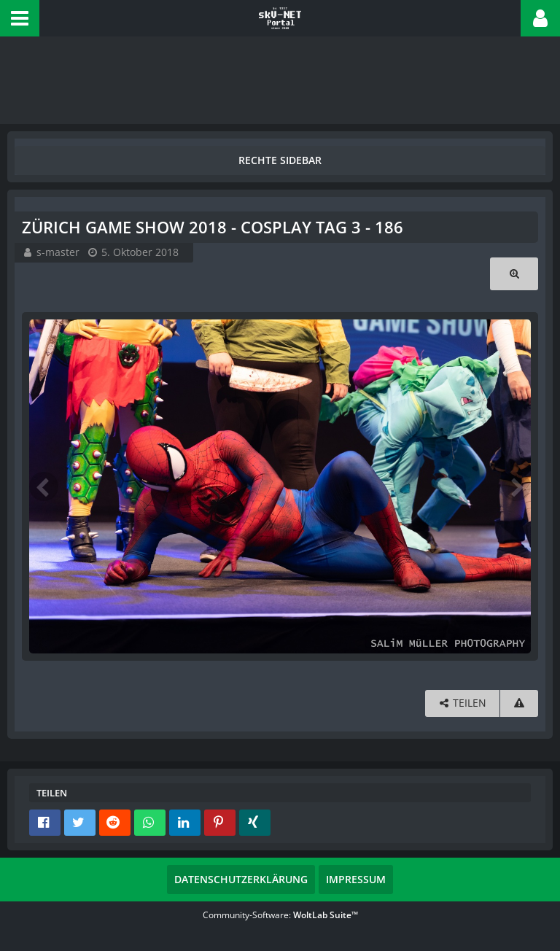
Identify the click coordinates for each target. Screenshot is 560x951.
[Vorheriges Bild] (44, 486)
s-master (58, 252)
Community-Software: (280, 915)
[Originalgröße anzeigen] (514, 274)
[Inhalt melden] (519, 703)
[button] (20, 18)
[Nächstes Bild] (516, 486)
